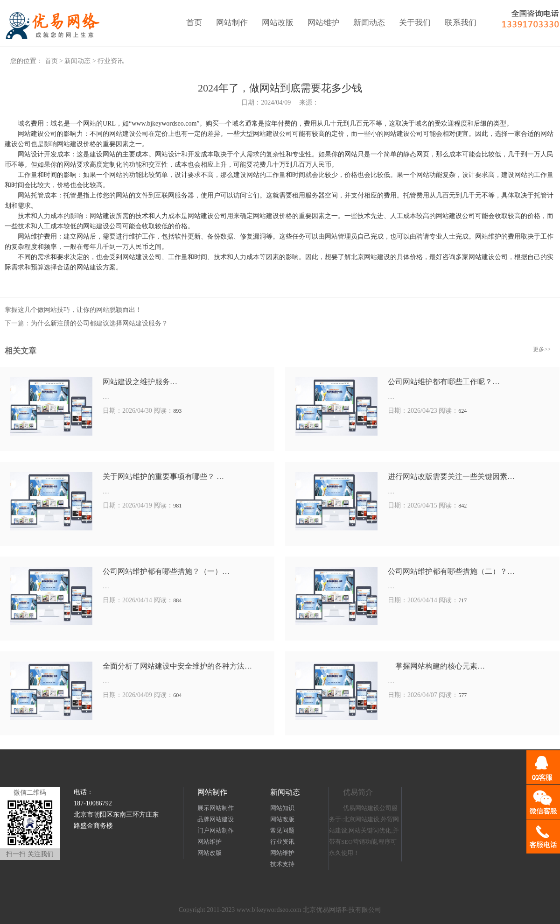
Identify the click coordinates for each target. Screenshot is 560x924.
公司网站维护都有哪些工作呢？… (444, 382)
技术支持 (282, 864)
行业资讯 (111, 61)
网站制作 (232, 23)
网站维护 (323, 23)
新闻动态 (369, 23)
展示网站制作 (216, 808)
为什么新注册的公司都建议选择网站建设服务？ (99, 323)
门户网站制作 (216, 830)
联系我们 (461, 23)
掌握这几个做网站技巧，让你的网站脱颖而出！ (73, 310)
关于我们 (415, 23)
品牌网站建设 (216, 819)
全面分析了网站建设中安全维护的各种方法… (177, 666)
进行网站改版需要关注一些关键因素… (451, 476)
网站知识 (282, 808)
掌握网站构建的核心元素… (436, 666)
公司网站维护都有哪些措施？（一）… (166, 571)
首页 (194, 23)
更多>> (542, 349)
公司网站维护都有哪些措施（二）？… (451, 571)
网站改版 (278, 23)
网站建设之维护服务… (140, 382)
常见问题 (282, 830)
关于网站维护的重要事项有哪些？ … (163, 476)
